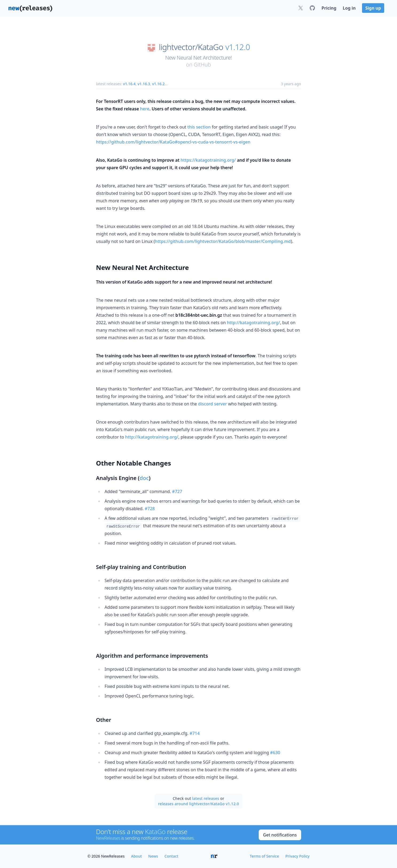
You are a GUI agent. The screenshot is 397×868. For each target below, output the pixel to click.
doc (144, 478)
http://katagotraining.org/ (253, 323)
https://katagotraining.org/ (208, 160)
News (153, 856)
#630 (275, 753)
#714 (195, 733)
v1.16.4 (129, 84)
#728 (150, 509)
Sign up (373, 8)
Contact (171, 856)
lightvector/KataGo (191, 47)
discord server (213, 404)
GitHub (202, 65)
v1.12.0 (238, 47)
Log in (349, 8)
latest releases (206, 798)
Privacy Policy (297, 856)
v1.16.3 (144, 84)
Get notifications (280, 835)
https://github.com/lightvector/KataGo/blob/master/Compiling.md (223, 241)
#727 (177, 491)
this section (199, 127)
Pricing (329, 8)
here (145, 109)
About (137, 856)
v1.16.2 (158, 84)
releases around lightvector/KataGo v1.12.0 (198, 804)
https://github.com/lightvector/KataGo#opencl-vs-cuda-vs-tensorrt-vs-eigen (173, 142)
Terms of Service (264, 856)
